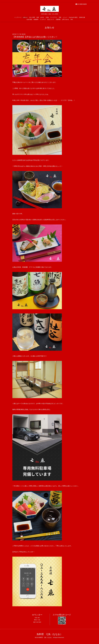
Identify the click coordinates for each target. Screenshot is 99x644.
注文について (51, 20)
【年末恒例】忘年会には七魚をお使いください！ (35, 37)
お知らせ (25, 17)
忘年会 (30, 160)
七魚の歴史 (29, 20)
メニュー (65, 17)
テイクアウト (54, 17)
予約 (72, 20)
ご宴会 (47, 17)
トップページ (18, 17)
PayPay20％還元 (73, 17)
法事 (38, 17)
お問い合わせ (65, 20)
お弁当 (42, 17)
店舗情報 (58, 20)
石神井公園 (82, 17)
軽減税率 (36, 20)
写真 (60, 17)
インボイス (43, 20)
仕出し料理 (32, 17)
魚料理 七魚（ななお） (50, 634)
